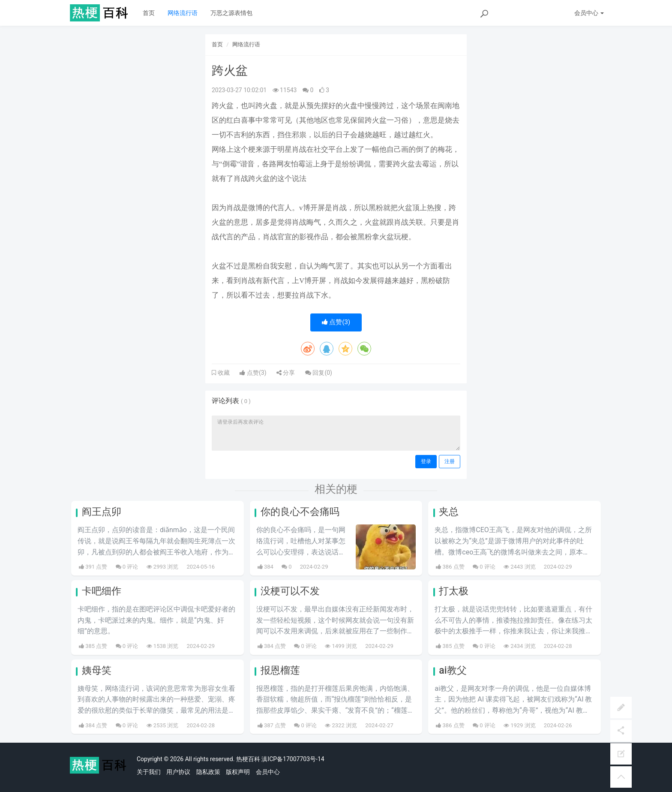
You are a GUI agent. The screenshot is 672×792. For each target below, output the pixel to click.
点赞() (336, 322)
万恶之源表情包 (231, 13)
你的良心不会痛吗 (300, 512)
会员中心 (268, 772)
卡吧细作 (102, 591)
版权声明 (238, 772)
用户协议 (178, 772)
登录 (426, 461)
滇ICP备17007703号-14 (293, 759)
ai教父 (453, 670)
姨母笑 (97, 670)
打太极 (454, 591)
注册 (450, 461)
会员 (589, 13)
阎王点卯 (102, 512)
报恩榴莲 (280, 670)
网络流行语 (183, 13)
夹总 (449, 512)
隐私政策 (208, 772)
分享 (286, 373)
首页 (149, 13)
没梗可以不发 (290, 591)
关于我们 (149, 772)
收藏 (223, 373)
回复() (319, 373)
